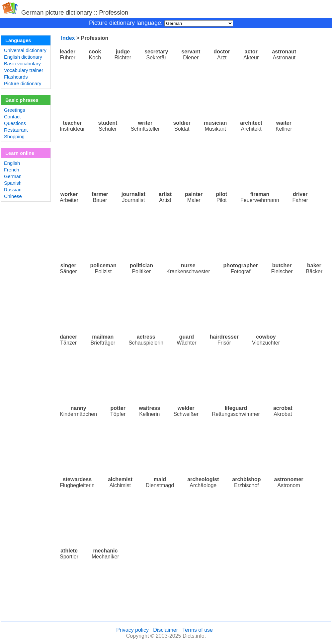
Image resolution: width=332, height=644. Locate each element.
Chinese (13, 196)
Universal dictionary (25, 50)
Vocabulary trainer (24, 70)
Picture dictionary (23, 84)
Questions (15, 123)
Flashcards (16, 77)
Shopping (14, 137)
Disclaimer (166, 630)
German (13, 176)
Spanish (13, 183)
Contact (12, 117)
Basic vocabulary (22, 64)
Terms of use (198, 630)
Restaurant (16, 130)
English (12, 163)
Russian (13, 190)
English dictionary (23, 57)
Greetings (15, 110)
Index (68, 38)
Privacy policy (132, 630)
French (12, 170)
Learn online (20, 153)
